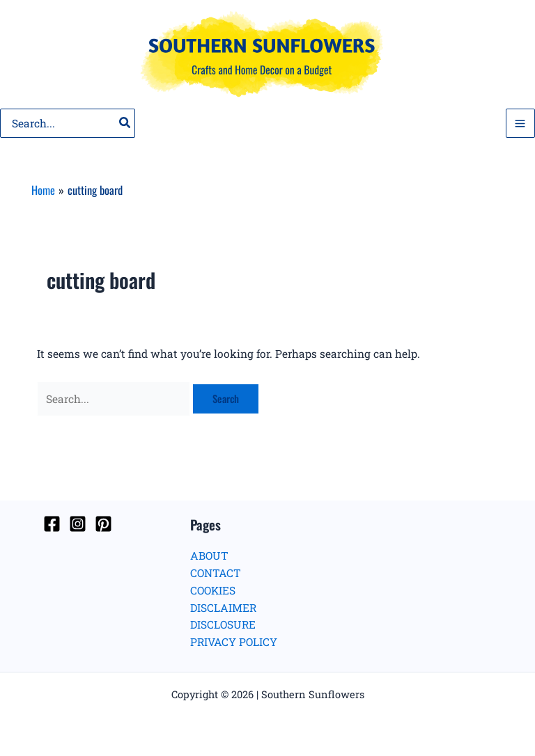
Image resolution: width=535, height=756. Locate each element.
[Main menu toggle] (520, 123)
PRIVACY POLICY (234, 642)
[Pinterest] (103, 524)
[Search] (125, 123)
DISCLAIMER (223, 608)
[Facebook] (52, 524)
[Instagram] (78, 524)
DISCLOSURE (223, 624)
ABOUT (209, 556)
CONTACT (216, 573)
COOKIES (213, 590)
